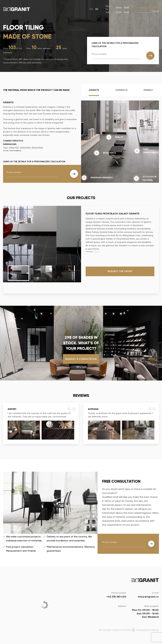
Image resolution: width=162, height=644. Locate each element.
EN (97, 9)
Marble (148, 90)
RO (91, 9)
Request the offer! (120, 271)
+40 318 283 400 (148, 7)
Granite (94, 90)
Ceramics (121, 90)
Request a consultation (81, 359)
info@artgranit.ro (148, 597)
